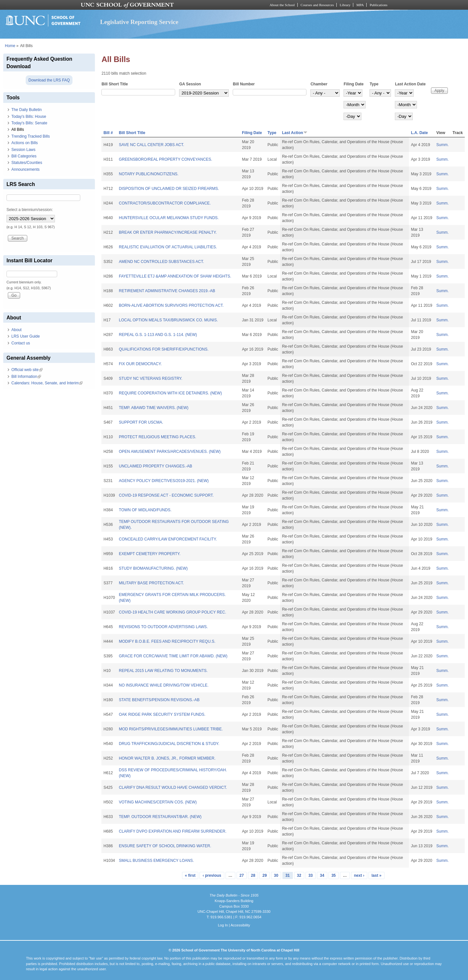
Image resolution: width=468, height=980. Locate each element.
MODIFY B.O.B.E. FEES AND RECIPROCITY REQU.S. (167, 641)
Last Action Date (410, 84)
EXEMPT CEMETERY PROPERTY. (150, 554)
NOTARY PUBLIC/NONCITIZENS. (149, 174)
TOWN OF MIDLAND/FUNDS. (145, 510)
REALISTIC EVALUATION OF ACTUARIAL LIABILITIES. (168, 247)
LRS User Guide (26, 336)
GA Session (190, 84)
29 (264, 875)
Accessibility (240, 925)
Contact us (21, 343)
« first (190, 875)
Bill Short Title (115, 84)
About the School (282, 5)
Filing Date (353, 84)
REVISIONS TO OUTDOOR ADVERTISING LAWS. (163, 627)
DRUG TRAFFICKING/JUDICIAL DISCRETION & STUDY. (169, 744)
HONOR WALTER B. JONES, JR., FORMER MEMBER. (167, 758)
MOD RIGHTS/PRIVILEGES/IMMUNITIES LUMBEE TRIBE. (171, 729)
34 (322, 875)
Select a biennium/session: (30, 210)
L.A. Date (419, 133)
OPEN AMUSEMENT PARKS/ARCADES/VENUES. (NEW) (170, 452)
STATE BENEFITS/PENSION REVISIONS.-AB (159, 700)
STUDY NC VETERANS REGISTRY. (151, 378)
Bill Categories (24, 156)
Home (10, 46)
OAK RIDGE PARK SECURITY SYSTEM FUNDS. (162, 714)
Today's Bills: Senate (29, 123)
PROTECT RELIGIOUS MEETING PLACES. (158, 437)
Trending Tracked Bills (31, 136)
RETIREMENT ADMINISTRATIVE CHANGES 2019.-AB (167, 291)
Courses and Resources (317, 5)
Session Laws (23, 150)
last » (377, 875)
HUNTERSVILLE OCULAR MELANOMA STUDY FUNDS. (169, 218)
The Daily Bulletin (26, 110)
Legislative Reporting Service (139, 22)
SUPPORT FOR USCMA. (141, 422)
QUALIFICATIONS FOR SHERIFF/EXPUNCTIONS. (164, 349)
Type (374, 84)
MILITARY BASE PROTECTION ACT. (151, 583)
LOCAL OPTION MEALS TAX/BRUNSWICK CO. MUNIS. (169, 320)
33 (311, 875)
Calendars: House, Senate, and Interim (47, 383)
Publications (378, 5)
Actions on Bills (25, 143)
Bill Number (244, 84)
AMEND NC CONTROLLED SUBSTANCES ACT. (162, 262)
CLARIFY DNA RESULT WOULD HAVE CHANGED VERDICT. (173, 788)
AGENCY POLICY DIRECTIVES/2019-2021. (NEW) (164, 481)
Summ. (443, 145)
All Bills (18, 130)
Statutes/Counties (27, 163)
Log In (223, 925)
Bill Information (26, 377)
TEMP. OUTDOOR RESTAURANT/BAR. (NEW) (160, 817)
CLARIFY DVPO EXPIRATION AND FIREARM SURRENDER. (173, 831)
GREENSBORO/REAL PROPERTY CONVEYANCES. (166, 159)
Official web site (27, 370)
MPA (360, 5)
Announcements (26, 169)
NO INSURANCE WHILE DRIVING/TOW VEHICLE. (164, 685)
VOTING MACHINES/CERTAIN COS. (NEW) (158, 802)
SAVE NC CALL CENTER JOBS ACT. (152, 145)
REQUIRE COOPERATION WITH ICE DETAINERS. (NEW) (170, 393)
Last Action (295, 133)
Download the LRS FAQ (49, 80)
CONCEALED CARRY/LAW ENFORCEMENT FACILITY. (168, 539)
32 (299, 875)
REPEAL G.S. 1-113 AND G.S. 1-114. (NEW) (158, 335)
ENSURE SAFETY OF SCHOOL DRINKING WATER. (165, 846)
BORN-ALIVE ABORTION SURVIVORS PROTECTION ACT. (171, 305)
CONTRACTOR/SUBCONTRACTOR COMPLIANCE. (165, 203)
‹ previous (212, 875)
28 (253, 875)
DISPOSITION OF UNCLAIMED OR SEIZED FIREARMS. (169, 189)
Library (345, 5)
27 (242, 875)
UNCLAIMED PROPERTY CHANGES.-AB (156, 466)
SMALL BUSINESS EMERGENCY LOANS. (156, 861)
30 (276, 875)
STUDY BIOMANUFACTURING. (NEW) (153, 568)
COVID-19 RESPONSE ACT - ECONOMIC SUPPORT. (166, 495)
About (16, 330)
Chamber (319, 84)
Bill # (108, 133)
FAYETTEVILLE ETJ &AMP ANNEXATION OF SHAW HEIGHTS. (175, 276)
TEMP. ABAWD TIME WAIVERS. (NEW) (154, 408)
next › (359, 875)
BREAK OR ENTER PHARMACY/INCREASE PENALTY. (168, 232)
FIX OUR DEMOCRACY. (140, 364)
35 (334, 875)
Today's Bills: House (29, 117)
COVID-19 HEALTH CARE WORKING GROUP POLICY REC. (173, 612)
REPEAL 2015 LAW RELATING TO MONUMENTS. (163, 671)
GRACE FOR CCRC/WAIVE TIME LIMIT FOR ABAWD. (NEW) (173, 656)
